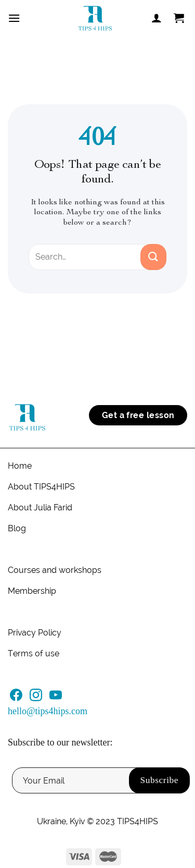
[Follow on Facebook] (16, 698)
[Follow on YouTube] (56, 698)
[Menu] (14, 18)
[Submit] (153, 257)
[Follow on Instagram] (36, 698)
